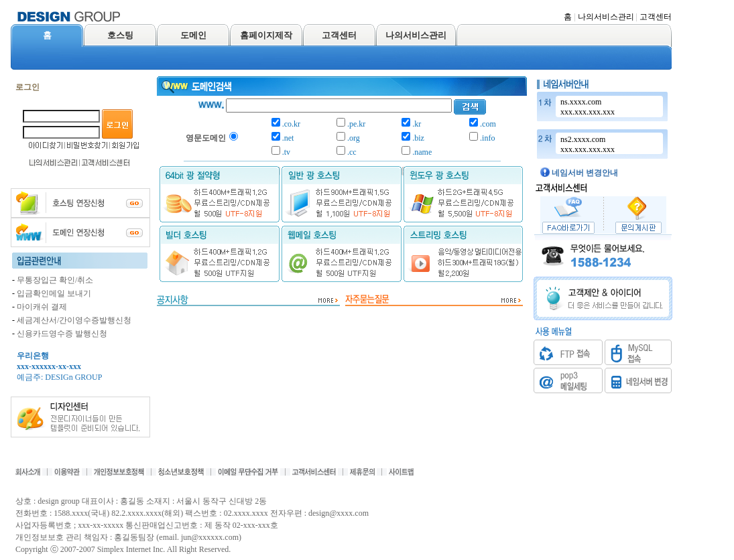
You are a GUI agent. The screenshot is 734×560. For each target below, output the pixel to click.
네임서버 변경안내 (585, 173)
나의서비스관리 (606, 17)
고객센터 (656, 17)
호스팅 (120, 35)
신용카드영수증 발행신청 (62, 334)
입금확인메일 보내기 (54, 293)
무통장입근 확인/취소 (55, 280)
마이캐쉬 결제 (42, 307)
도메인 (193, 35)
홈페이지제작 (266, 35)
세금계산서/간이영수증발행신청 (74, 320)
